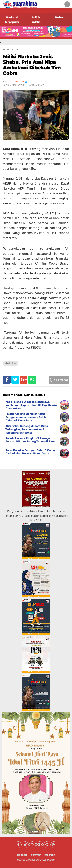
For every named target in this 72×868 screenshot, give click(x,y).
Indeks (36, 22)
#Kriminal (11, 363)
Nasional (12, 17)
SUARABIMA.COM (46, 860)
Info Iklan (49, 855)
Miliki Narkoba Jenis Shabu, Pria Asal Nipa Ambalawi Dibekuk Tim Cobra (32, 65)
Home (7, 50)
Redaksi (22, 855)
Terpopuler (12, 22)
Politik (36, 17)
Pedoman (35, 855)
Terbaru (60, 17)
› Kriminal (16, 50)
